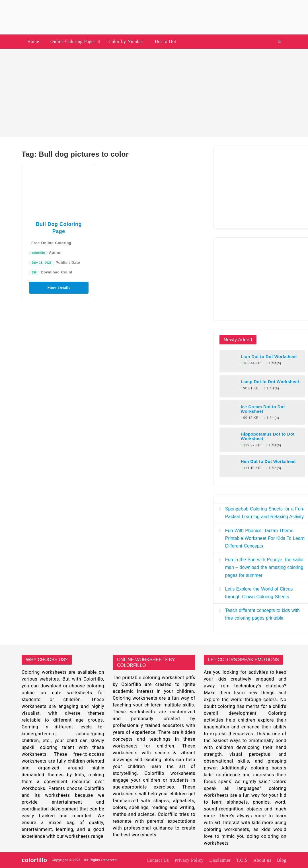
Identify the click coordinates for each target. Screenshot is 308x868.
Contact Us (158, 860)
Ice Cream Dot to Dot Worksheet (263, 409)
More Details (59, 288)
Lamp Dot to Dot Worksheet (270, 382)
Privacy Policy (189, 860)
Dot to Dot (165, 41)
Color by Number (126, 41)
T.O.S (242, 860)
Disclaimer (220, 860)
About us (262, 860)
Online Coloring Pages (73, 41)
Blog (282, 860)
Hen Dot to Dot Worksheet (268, 461)
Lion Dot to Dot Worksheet (269, 357)
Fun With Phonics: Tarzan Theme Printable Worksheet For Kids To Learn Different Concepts (265, 538)
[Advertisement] (154, 93)
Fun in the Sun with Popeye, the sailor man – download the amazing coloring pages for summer (265, 567)
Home (33, 41)
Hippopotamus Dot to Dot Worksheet (268, 436)
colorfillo (38, 253)
